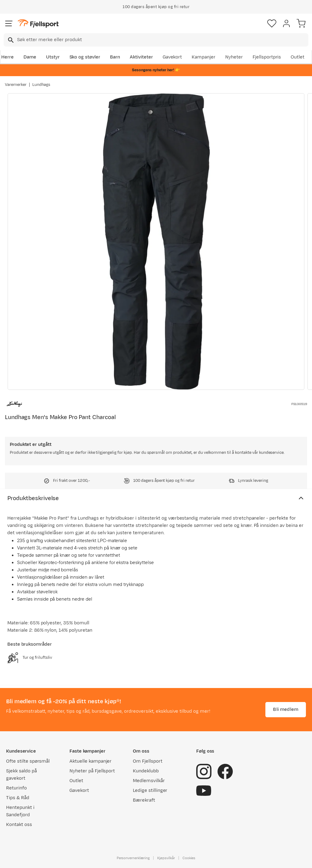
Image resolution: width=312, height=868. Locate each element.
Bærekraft (144, 800)
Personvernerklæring (133, 858)
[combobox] (156, 40)
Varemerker (16, 85)
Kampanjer (204, 57)
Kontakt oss (19, 825)
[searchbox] (162, 40)
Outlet (298, 57)
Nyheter (234, 57)
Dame (30, 57)
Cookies (189, 858)
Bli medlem (286, 709)
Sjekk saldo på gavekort (21, 775)
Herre (7, 57)
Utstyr (53, 57)
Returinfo (16, 788)
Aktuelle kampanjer (90, 761)
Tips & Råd (18, 798)
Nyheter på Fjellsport (92, 771)
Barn (115, 57)
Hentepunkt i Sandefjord (20, 811)
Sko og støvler (85, 57)
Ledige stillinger (150, 790)
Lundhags (41, 85)
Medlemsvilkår (149, 781)
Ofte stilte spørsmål (28, 761)
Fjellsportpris (267, 57)
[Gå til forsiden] (38, 24)
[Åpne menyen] (9, 23)
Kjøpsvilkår (166, 858)
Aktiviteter (141, 57)
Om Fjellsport (148, 761)
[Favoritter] (272, 23)
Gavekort (172, 57)
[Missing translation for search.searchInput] (10, 40)
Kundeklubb (146, 771)
